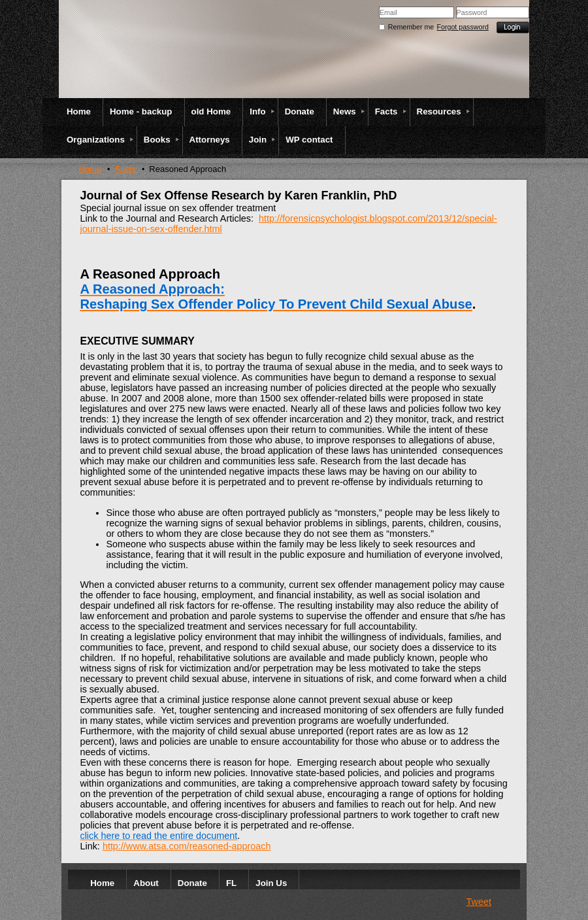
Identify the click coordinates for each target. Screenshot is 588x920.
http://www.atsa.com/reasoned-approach (187, 846)
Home (90, 169)
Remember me (411, 27)
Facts (125, 169)
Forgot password (463, 27)
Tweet (479, 902)
